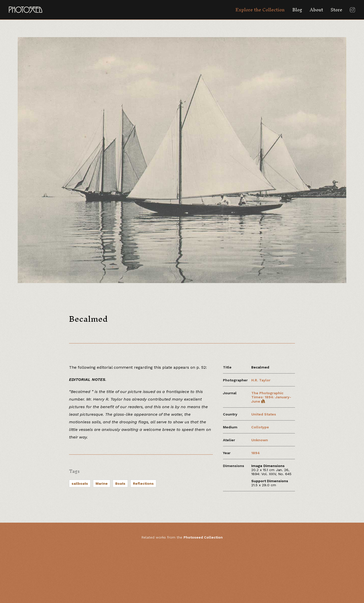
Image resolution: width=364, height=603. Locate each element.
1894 (256, 453)
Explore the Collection (260, 10)
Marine (102, 483)
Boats (120, 483)
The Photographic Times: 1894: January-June (271, 397)
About (316, 10)
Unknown (260, 440)
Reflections (143, 483)
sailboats (80, 483)
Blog (297, 10)
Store (336, 10)
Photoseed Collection (203, 537)
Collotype (260, 427)
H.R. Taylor (261, 380)
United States (264, 414)
